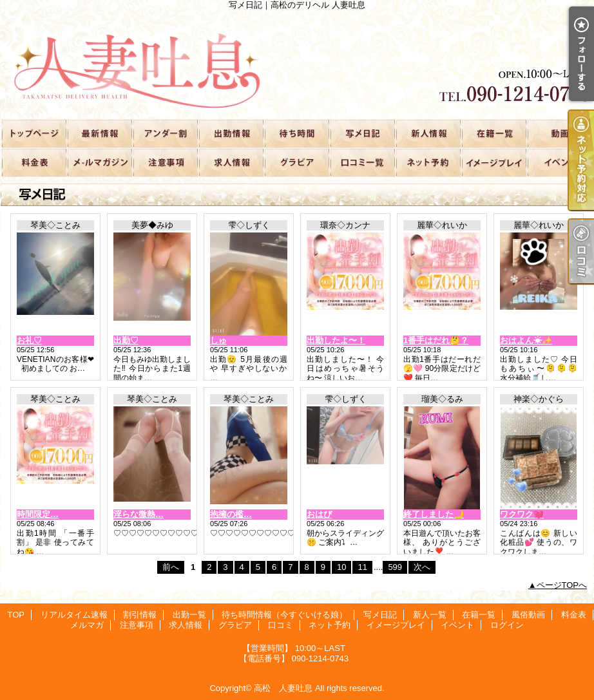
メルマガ (99, 162)
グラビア (296, 162)
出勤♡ (126, 340)
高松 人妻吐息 (283, 688)
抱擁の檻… (231, 514)
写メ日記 (362, 133)
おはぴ (319, 514)
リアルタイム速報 (99, 133)
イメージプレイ (493, 162)
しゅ (218, 340)
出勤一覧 (231, 133)
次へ (422, 567)
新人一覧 (428, 133)
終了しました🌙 (434, 514)
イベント (559, 162)
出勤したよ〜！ (336, 340)
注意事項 (165, 162)
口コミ (362, 162)
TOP (34, 133)
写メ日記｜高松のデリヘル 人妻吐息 (297, 64)
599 (395, 567)
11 (362, 567)
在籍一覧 (493, 133)
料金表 (34, 162)
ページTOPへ (562, 585)
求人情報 (231, 162)
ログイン (507, 625)
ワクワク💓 (522, 514)
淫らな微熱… (139, 514)
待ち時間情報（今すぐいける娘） (296, 133)
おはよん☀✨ (526, 340)
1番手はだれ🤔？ (436, 340)
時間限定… (38, 514)
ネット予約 (428, 162)
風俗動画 (559, 133)
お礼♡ (29, 340)
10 (341, 567)
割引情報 (165, 133)
